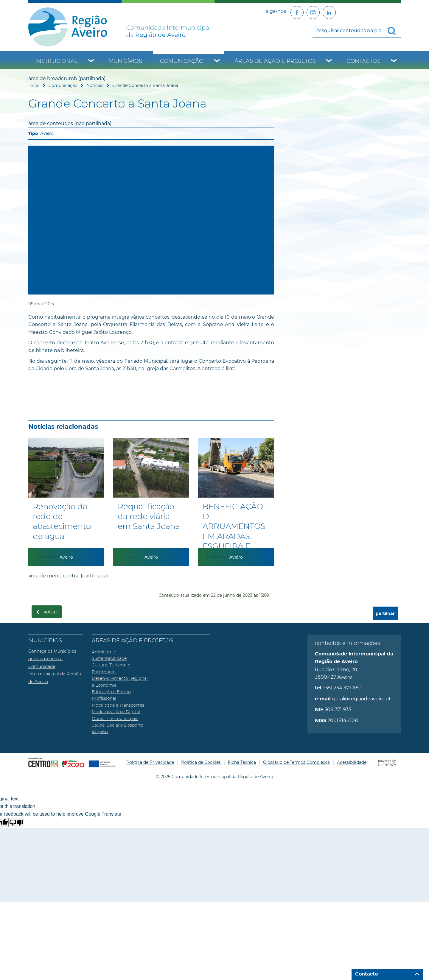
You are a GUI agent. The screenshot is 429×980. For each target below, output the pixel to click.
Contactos (363, 61)
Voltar (50, 612)
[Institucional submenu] (91, 61)
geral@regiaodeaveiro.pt (362, 699)
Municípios (125, 61)
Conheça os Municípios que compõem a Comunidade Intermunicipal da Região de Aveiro (55, 666)
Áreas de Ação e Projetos (275, 61)
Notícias (95, 85)
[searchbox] (357, 30)
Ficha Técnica (242, 762)
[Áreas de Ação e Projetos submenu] (329, 61)
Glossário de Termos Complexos (296, 762)
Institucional (57, 61)
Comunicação (182, 61)
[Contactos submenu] (394, 61)
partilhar (385, 614)
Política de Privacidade (150, 762)
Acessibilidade (352, 762)
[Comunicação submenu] (217, 61)
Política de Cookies (201, 762)
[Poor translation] (16, 823)
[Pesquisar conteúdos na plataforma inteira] (394, 31)
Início (34, 85)
